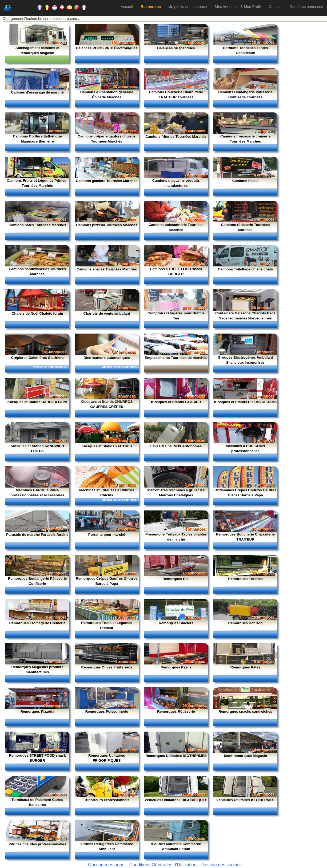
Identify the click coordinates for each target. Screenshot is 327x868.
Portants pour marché (107, 535)
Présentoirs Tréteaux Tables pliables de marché (176, 537)
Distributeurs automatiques (107, 358)
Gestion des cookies (222, 865)
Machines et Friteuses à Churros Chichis (107, 493)
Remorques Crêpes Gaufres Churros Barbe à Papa (107, 581)
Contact (275, 7)
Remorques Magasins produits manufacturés (37, 670)
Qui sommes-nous (106, 865)
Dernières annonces (306, 7)
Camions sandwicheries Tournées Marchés (37, 271)
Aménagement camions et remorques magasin (37, 50)
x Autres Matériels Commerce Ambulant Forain (176, 846)
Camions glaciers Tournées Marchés (107, 181)
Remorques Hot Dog (246, 623)
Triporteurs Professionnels (107, 800)
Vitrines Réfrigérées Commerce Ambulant (107, 846)
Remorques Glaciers (176, 623)
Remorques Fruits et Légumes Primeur (107, 625)
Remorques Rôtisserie (176, 711)
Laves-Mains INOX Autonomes (176, 446)
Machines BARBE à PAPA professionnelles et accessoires (37, 493)
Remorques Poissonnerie (107, 711)
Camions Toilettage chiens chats (245, 269)
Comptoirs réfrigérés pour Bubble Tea (176, 316)
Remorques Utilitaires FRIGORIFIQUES (107, 758)
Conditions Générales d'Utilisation (163, 865)
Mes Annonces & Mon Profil (238, 7)
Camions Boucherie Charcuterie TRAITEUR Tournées (176, 95)
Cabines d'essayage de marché (37, 92)
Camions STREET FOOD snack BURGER (176, 271)
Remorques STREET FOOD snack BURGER (37, 758)
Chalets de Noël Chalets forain (37, 313)
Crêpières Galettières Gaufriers (37, 358)
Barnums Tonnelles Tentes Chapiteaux (245, 50)
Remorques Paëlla (176, 667)
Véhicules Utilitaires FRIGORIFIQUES (176, 800)
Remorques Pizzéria (37, 711)
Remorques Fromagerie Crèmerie (37, 623)
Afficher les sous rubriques (51, 367)
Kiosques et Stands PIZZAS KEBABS (246, 402)
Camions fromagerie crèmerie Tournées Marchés (245, 139)
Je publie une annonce (188, 7)
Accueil (127, 7)
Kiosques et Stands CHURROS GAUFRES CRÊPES (107, 404)
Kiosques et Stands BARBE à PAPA (37, 402)
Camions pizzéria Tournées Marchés (107, 225)
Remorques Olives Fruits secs (107, 667)
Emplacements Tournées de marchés (176, 358)
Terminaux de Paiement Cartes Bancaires (37, 802)
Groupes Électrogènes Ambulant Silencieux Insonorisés (246, 360)
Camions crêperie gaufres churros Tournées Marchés (107, 139)
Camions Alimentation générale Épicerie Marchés (107, 95)
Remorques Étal (176, 579)
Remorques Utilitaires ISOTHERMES (176, 756)
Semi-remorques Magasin (245, 756)
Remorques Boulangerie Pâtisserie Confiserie (37, 581)
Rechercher (151, 7)
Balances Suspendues (176, 48)
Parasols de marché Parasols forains (37, 535)
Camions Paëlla (246, 181)
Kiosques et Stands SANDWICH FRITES (37, 448)
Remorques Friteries (245, 579)
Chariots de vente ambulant (107, 313)
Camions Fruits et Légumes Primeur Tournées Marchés (37, 183)
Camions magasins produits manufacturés (176, 183)
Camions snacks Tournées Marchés (107, 269)
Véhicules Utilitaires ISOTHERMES (246, 800)
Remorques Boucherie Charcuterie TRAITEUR (245, 537)
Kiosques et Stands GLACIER (176, 402)
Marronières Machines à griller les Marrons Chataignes (176, 493)
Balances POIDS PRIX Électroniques (107, 48)
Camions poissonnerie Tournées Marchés (176, 227)
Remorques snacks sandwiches (245, 711)
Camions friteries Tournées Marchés (176, 137)
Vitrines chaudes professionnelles (37, 844)
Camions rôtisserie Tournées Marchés (246, 227)
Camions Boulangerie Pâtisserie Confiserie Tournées (245, 95)
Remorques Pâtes (246, 667)
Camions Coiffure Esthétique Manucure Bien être (37, 139)
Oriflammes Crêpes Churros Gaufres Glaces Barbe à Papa (245, 493)
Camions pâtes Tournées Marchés (37, 225)
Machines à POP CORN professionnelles (245, 448)
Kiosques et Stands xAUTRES (107, 446)
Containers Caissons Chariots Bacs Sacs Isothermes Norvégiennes (245, 316)
